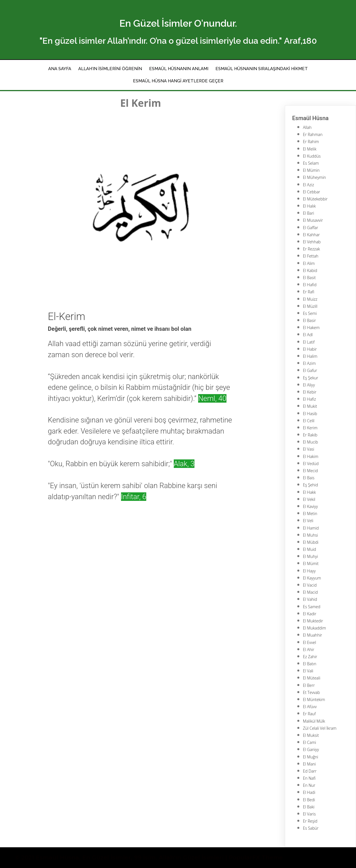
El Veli (308, 521)
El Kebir (310, 392)
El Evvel (310, 642)
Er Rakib (310, 435)
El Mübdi (311, 542)
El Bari (309, 213)
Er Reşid (310, 821)
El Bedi (309, 800)
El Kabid (310, 270)
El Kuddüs (312, 156)
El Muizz (310, 299)
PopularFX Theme (256, 857)
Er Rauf (309, 714)
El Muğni (311, 757)
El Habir (310, 349)
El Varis (309, 814)
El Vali (308, 671)
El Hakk (310, 492)
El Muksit (311, 735)
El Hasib (310, 414)
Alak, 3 (184, 464)
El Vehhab (312, 242)
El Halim (310, 356)
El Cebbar (311, 192)
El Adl (308, 335)
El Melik (310, 149)
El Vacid (310, 585)
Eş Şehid (311, 485)
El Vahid (310, 599)
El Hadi (309, 792)
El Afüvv (310, 707)
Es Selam (311, 163)
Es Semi (310, 313)
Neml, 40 (212, 398)
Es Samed (312, 607)
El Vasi (309, 449)
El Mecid (310, 471)
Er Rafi (309, 292)
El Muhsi (311, 535)
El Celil (309, 421)
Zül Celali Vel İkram (320, 728)
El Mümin (311, 170)
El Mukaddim (314, 628)
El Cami (310, 742)
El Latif (309, 342)
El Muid (310, 549)
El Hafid (310, 285)
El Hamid (311, 528)
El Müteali (312, 678)
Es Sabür (311, 828)
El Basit (309, 278)
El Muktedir (313, 621)
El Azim (309, 363)
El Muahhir (312, 635)
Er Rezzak (311, 249)
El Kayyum (312, 578)
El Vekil (309, 499)
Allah (307, 127)
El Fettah (311, 256)
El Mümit (311, 563)
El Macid (310, 592)
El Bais (309, 478)
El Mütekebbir (315, 199)
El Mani (309, 764)
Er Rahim (311, 142)
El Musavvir (313, 220)
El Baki (309, 807)
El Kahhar (311, 235)
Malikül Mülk (314, 721)
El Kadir (310, 614)
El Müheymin (314, 177)
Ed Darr (310, 771)
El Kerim (310, 428)
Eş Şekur (311, 378)
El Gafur (310, 370)
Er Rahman (313, 134)
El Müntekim (314, 699)
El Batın (310, 664)
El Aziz (309, 185)
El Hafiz (310, 399)
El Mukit (310, 406)
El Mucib (311, 442)
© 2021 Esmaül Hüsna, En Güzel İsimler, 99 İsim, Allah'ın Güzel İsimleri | (122, 857)
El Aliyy (309, 385)
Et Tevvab (311, 692)
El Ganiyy (311, 749)
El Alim (309, 263)
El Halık (309, 206)
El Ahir (309, 650)
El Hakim (311, 456)
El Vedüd (311, 464)
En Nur (309, 785)
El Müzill (310, 306)
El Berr (309, 685)
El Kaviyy (311, 506)
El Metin (310, 514)
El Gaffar (311, 228)
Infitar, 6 (134, 497)
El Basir (310, 320)
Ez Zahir (310, 657)
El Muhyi (311, 556)
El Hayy (309, 571)
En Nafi (309, 778)
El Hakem (311, 328)
